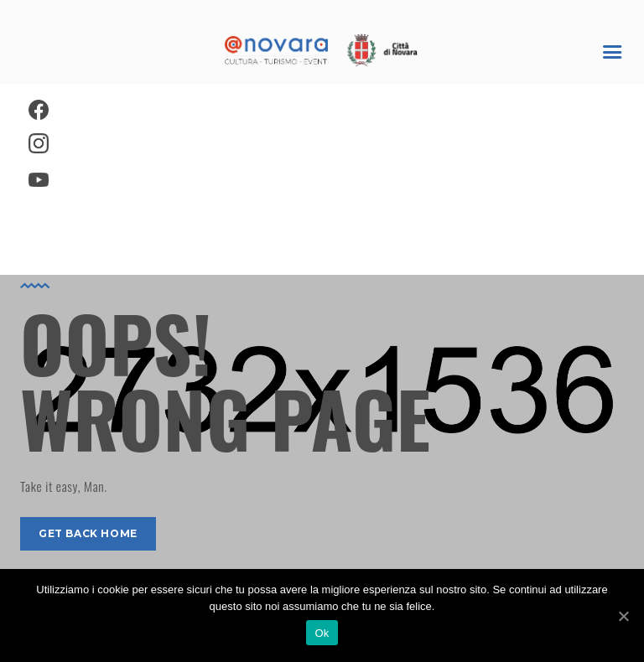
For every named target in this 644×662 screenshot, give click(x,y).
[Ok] (623, 616)
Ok (322, 633)
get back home (88, 533)
